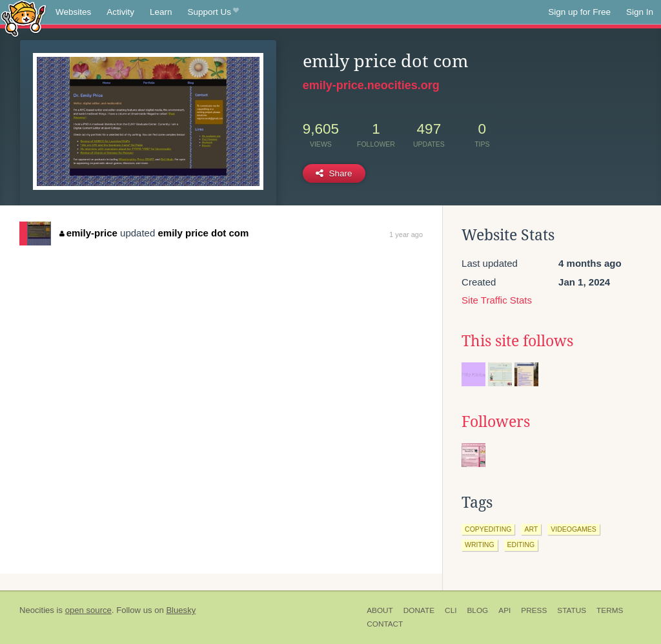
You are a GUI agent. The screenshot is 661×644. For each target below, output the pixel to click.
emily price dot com (203, 233)
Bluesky (181, 610)
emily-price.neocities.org (371, 85)
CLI (451, 610)
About (380, 610)
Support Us (213, 12)
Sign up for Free (579, 12)
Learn (161, 12)
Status (572, 610)
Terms (610, 610)
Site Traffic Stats (497, 300)
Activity (120, 12)
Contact (385, 624)
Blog (477, 610)
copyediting (488, 529)
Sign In (640, 12)
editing (521, 545)
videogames (574, 529)
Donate (419, 610)
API (504, 610)
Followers (496, 422)
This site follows (517, 341)
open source (88, 610)
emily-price (88, 233)
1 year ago (406, 234)
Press (534, 610)
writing (480, 545)
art (531, 529)
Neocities (37, 610)
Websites (73, 12)
